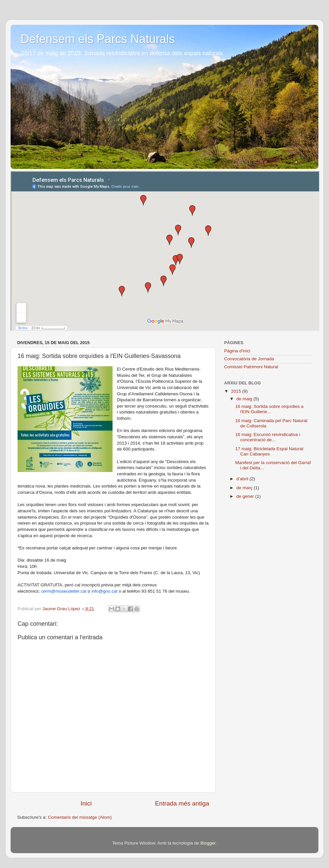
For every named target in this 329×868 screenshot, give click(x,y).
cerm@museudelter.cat (64, 591)
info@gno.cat (104, 591)
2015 (237, 391)
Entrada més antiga (182, 803)
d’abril (243, 479)
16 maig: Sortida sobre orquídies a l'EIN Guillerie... (269, 409)
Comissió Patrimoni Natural (251, 367)
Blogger (208, 843)
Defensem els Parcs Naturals (98, 39)
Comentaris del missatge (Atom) (80, 817)
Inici (86, 803)
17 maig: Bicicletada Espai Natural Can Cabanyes (269, 451)
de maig (245, 399)
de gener (246, 496)
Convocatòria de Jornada (249, 359)
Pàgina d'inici (237, 351)
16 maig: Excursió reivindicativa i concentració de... (268, 437)
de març (245, 488)
